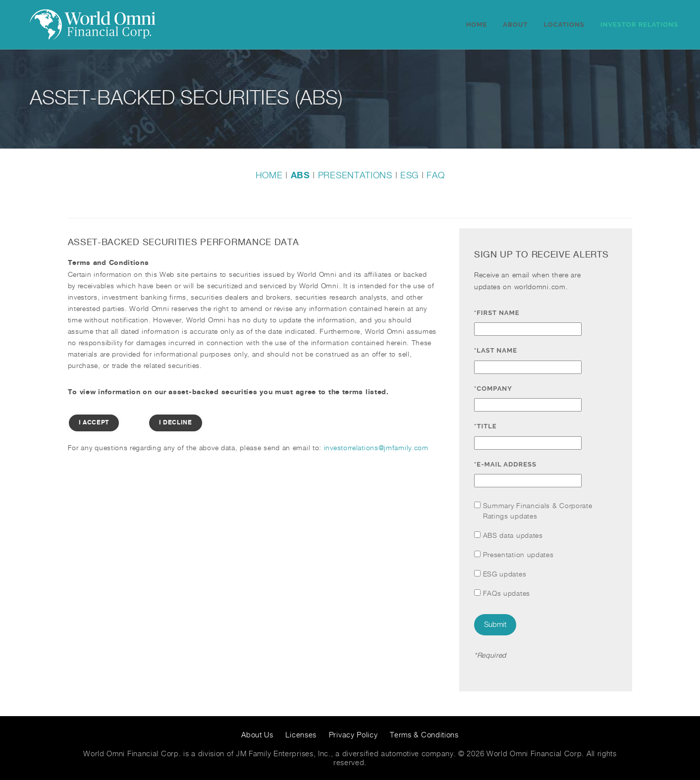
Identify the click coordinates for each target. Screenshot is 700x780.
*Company (495, 389)
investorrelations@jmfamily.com (376, 448)
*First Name (499, 313)
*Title (487, 426)
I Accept (94, 423)
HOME (269, 176)
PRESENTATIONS (355, 176)
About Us (257, 735)
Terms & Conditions (424, 735)
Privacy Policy (353, 735)
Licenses (301, 735)
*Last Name (498, 350)
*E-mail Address (507, 464)
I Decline (176, 423)
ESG (409, 176)
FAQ (435, 176)
